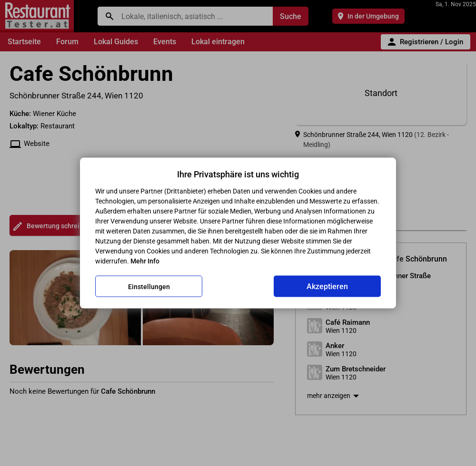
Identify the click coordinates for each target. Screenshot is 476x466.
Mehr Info (145, 261)
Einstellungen (149, 286)
